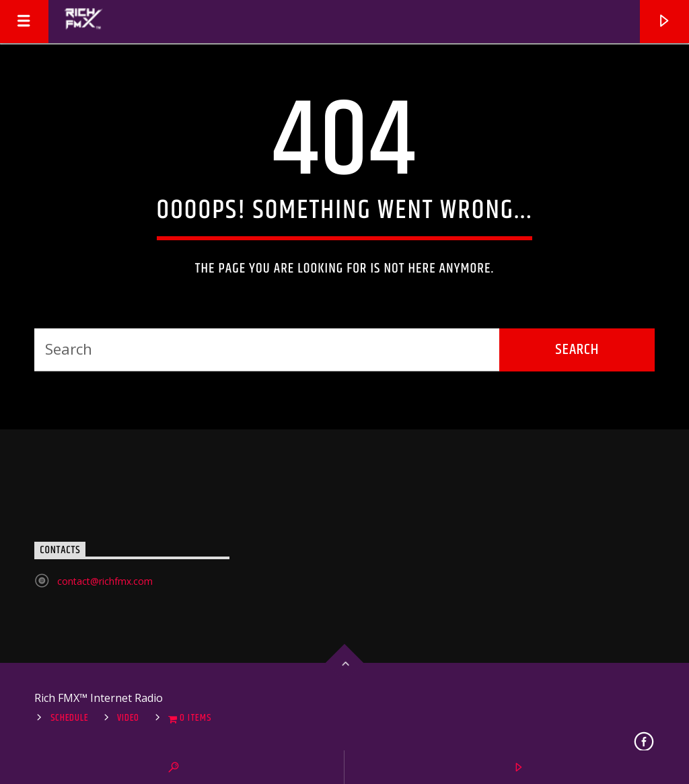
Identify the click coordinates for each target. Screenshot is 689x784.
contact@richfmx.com (105, 581)
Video (128, 718)
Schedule (70, 718)
